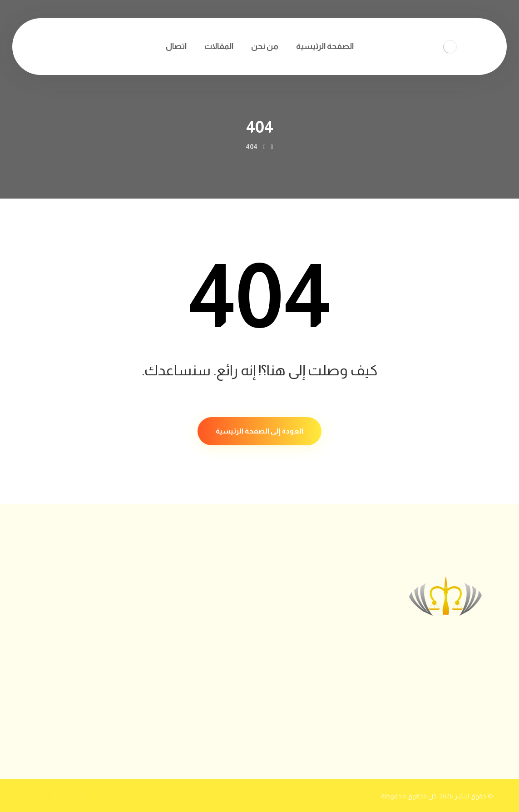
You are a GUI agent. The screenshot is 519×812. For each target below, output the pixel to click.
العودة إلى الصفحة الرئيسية (259, 431)
